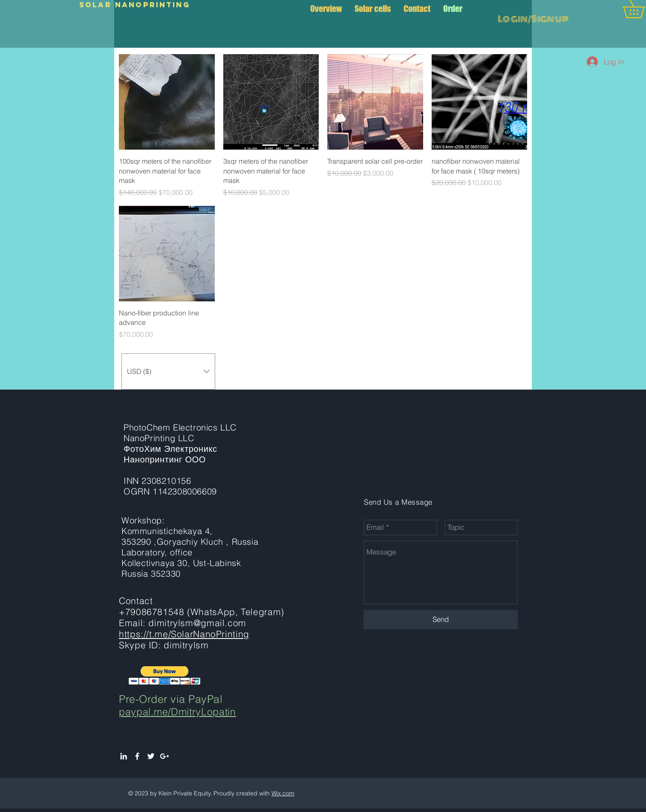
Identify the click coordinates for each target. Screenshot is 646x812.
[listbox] (168, 371)
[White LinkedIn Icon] (124, 756)
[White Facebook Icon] (137, 756)
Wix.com (283, 793)
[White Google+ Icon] (164, 756)
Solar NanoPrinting (135, 5)
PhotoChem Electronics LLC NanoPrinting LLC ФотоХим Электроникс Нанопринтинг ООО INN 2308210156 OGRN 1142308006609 (180, 459)
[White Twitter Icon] (151, 756)
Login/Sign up (533, 19)
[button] (168, 371)
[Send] (441, 620)
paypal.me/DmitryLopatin (177, 712)
